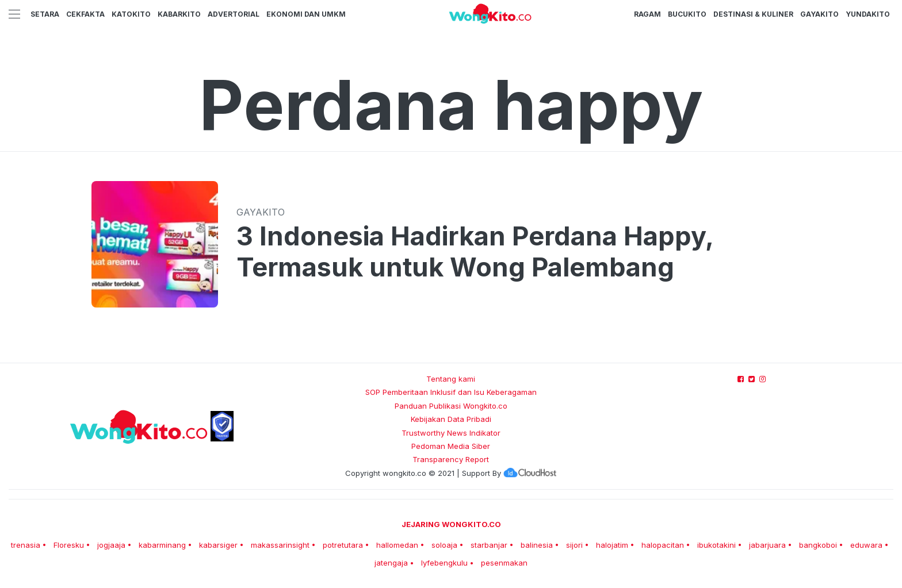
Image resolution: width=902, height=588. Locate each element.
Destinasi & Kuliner (753, 14)
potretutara (343, 545)
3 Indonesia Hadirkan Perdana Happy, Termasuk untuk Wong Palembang (475, 252)
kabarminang (162, 545)
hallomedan (397, 545)
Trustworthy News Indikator (451, 433)
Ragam (647, 14)
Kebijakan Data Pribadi (451, 419)
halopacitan (663, 545)
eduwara (866, 545)
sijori (574, 545)
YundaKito (868, 14)
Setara (45, 14)
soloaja (444, 545)
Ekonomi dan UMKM (306, 14)
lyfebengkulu (444, 563)
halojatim (612, 545)
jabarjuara (767, 545)
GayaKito (819, 14)
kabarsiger (218, 545)
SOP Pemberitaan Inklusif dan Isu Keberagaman (451, 392)
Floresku (69, 545)
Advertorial (234, 14)
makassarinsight (280, 545)
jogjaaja (111, 545)
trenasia (26, 545)
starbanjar (489, 545)
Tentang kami (451, 379)
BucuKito (687, 14)
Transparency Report (451, 459)
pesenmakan (504, 563)
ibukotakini (716, 545)
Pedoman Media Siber (451, 446)
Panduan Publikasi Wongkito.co (451, 406)
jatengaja (391, 563)
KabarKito (179, 14)
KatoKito (131, 14)
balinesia (537, 545)
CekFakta (85, 14)
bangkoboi (818, 545)
